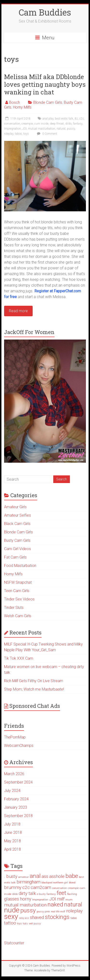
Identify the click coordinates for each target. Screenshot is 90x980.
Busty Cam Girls (17, 540)
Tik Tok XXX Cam (19, 658)
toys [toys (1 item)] (19, 924)
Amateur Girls (15, 507)
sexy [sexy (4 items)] (11, 917)
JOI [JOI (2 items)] (53, 899)
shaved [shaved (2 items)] (37, 917)
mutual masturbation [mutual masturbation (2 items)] (25, 905)
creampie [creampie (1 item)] (73, 888)
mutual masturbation (42, 129)
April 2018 (12, 849)
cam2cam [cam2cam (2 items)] (41, 887)
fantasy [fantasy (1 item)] (51, 894)
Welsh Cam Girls (18, 616)
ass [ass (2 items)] (45, 876)
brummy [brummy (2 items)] (13, 887)
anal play (48, 119)
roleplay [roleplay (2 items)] (74, 911)
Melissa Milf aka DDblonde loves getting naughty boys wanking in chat (45, 84)
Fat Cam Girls (15, 557)
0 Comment (46, 134)
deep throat (57, 124)
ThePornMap (15, 737)
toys (26, 134)
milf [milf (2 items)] (61, 899)
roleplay (9, 134)
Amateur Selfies (18, 515)
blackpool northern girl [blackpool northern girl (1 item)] (55, 883)
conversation (12, 124)
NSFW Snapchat (18, 582)
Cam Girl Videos (18, 549)
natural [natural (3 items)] (73, 904)
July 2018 (12, 824)
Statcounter (14, 943)
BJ (76, 119)
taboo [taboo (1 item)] (74, 918)
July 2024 (12, 791)
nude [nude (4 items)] (12, 910)
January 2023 (16, 807)
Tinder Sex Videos (19, 599)
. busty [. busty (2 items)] (11, 876)
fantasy (78, 124)
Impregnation (12, 129)
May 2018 (12, 841)
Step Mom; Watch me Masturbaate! (34, 689)
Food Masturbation (20, 566)
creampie (27, 124)
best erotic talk (64, 119)
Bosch (15, 102)
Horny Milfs (22, 107)
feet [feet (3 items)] (61, 893)
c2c (82, 119)
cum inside (41, 124)
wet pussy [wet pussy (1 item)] (35, 924)
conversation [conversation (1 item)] (60, 888)
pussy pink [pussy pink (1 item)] (43, 912)
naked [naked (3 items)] (55, 904)
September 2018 (18, 816)
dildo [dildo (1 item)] (15, 894)
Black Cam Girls (17, 524)
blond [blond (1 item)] (72, 883)
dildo (68, 124)
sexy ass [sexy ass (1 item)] (24, 918)
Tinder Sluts (14, 608)
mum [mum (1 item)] (69, 900)
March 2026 (14, 774)
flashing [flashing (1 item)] (72, 894)
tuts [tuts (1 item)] (25, 924)
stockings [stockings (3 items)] (57, 917)
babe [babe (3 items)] (72, 876)
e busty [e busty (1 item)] (41, 894)
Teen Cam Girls (17, 591)
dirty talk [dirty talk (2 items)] (27, 893)
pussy (71, 129)
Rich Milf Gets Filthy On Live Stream (34, 681)
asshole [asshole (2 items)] (57, 876)
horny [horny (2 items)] (26, 899)
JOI (24, 129)
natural (61, 129)
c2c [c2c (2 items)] (26, 887)
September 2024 (18, 782)
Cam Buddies (45, 12)
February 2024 (16, 799)
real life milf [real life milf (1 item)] (58, 912)
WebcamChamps (19, 746)
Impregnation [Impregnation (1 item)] (40, 900)
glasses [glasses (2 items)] (12, 899)
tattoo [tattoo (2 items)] (10, 923)
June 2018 (13, 833)
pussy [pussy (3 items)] (28, 910)
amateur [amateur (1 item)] (23, 877)
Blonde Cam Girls (48, 102)
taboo (18, 134)
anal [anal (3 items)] (35, 876)
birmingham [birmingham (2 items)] (29, 882)
